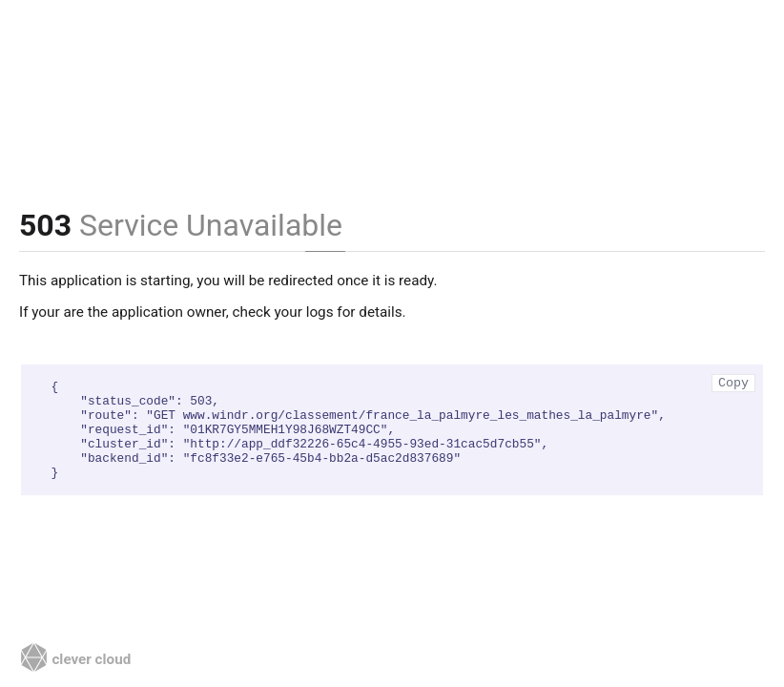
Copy (733, 383)
